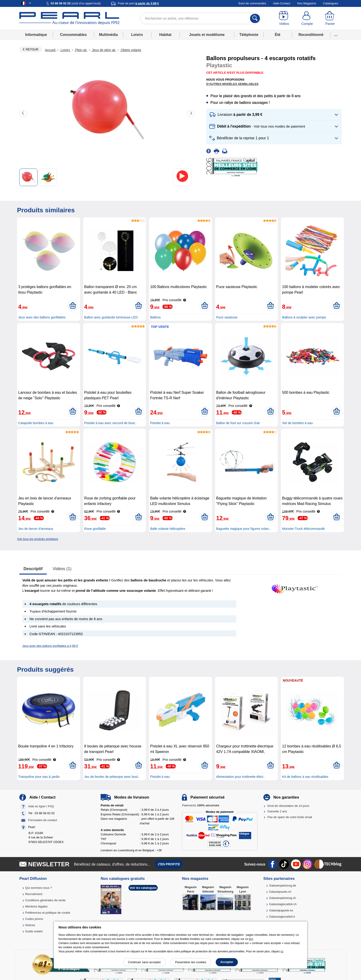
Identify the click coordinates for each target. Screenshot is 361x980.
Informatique (36, 35)
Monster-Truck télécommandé (303, 529)
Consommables (73, 35)
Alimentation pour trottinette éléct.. (241, 777)
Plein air (81, 50)
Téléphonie (249, 35)
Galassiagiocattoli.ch (283, 904)
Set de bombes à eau (297, 423)
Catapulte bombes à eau (36, 423)
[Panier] (330, 18)
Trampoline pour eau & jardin (39, 777)
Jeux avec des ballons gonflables (42, 317)
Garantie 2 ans (277, 811)
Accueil (51, 50)
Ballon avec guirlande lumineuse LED (111, 317)
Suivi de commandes (252, 3)
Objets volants (131, 50)
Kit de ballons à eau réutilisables (305, 777)
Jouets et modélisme (207, 35)
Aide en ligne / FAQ (41, 806)
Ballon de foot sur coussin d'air (238, 423)
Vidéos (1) (62, 569)
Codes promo (34, 919)
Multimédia (108, 35)
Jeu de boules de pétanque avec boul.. (112, 777)
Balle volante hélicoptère (168, 529)
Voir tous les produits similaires (38, 539)
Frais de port (138, 3)
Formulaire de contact (43, 820)
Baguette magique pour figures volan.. (243, 529)
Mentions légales (36, 906)
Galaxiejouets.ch (280, 892)
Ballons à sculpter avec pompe (304, 317)
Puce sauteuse (227, 317)
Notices (30, 925)
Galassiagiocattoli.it (282, 917)
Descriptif (33, 569)
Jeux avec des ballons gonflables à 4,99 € (50, 646)
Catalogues (331, 3)
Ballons (155, 317)
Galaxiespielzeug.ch (282, 898)
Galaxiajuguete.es (281, 910)
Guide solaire (34, 931)
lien (251, 939)
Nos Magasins (307, 3)
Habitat (165, 35)
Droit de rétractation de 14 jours (288, 806)
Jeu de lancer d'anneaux (36, 529)
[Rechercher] (255, 18)
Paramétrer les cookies (191, 962)
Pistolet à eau (160, 423)
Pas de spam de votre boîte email (290, 817)
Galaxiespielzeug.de (283, 885)
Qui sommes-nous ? (38, 888)
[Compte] (307, 18)
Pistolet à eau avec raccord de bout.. (110, 423)
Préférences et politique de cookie (48, 913)
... (336, 35)
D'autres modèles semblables (232, 84)
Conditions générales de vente (45, 900)
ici (282, 951)
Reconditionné (311, 35)
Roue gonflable (95, 529)
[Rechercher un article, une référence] (201, 18)
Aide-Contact (282, 3)
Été (277, 35)
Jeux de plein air (104, 50)
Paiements (201, 805)
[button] (274, 115)
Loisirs (137, 35)
